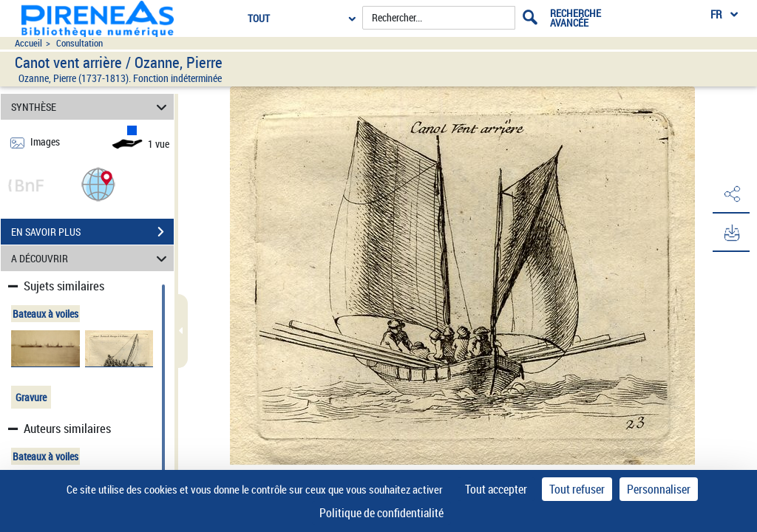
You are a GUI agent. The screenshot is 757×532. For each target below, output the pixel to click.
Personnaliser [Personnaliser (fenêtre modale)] (659, 489)
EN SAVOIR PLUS (92, 232)
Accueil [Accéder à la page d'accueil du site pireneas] (28, 43)
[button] (98, 184)
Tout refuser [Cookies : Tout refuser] (577, 489)
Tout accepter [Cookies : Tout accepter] (496, 489)
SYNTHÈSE (91, 107)
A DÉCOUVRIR (91, 258)
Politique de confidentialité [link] (381, 513)
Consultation (79, 43)
